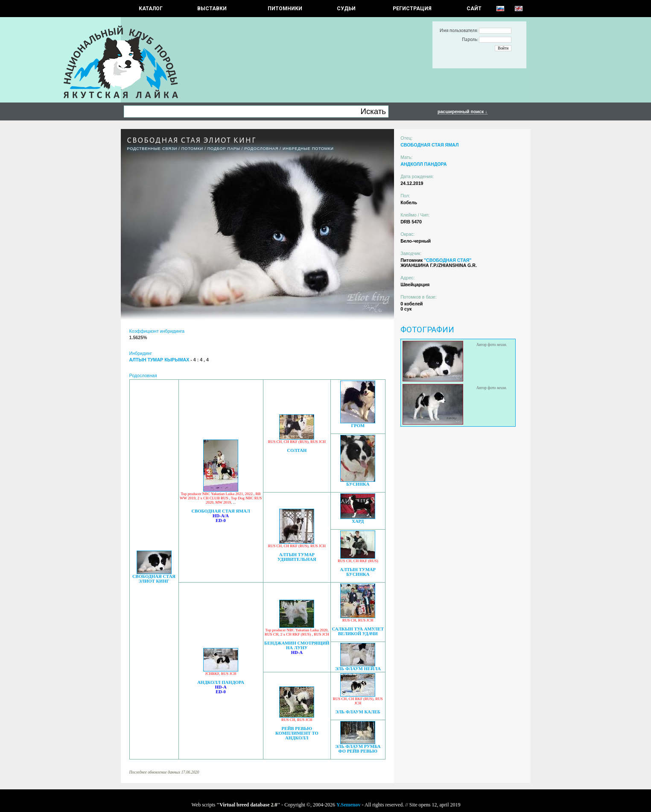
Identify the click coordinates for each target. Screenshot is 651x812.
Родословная (261, 149)
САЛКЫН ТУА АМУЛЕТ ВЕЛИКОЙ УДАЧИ (358, 631)
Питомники (285, 9)
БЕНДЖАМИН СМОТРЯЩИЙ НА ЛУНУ (297, 645)
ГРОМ (358, 426)
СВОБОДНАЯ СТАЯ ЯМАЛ (220, 511)
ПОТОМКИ (192, 149)
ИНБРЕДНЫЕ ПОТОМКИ (308, 149)
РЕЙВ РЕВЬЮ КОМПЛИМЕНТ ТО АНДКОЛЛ (297, 733)
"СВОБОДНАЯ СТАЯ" (448, 260)
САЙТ (474, 9)
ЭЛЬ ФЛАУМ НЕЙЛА (358, 669)
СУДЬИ (346, 9)
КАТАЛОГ (151, 9)
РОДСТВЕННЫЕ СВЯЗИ (152, 149)
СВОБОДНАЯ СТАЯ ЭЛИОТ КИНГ (154, 579)
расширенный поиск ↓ (463, 111)
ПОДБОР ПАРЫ (224, 149)
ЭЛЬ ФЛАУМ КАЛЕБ (358, 712)
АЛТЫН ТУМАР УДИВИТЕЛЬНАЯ (297, 557)
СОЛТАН (297, 450)
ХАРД (358, 521)
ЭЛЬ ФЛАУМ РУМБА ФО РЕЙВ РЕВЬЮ (358, 749)
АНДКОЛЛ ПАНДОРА (221, 682)
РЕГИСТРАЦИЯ (412, 9)
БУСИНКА (358, 484)
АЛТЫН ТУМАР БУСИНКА (358, 572)
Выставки (212, 9)
